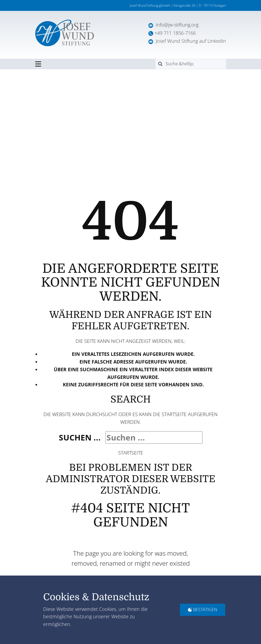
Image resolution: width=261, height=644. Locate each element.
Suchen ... (80, 437)
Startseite (131, 453)
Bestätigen (203, 610)
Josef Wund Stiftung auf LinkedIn (187, 41)
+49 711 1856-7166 (175, 33)
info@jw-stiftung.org (177, 25)
